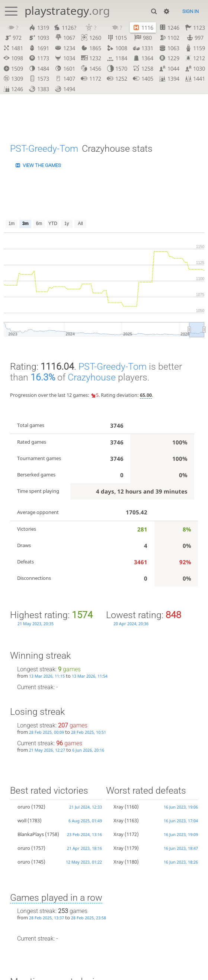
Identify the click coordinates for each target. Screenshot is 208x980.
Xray (119, 807)
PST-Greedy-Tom (44, 148)
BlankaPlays (31, 834)
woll (22, 821)
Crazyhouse (92, 377)
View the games (42, 165)
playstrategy (67, 11)
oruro (24, 807)
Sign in (191, 11)
